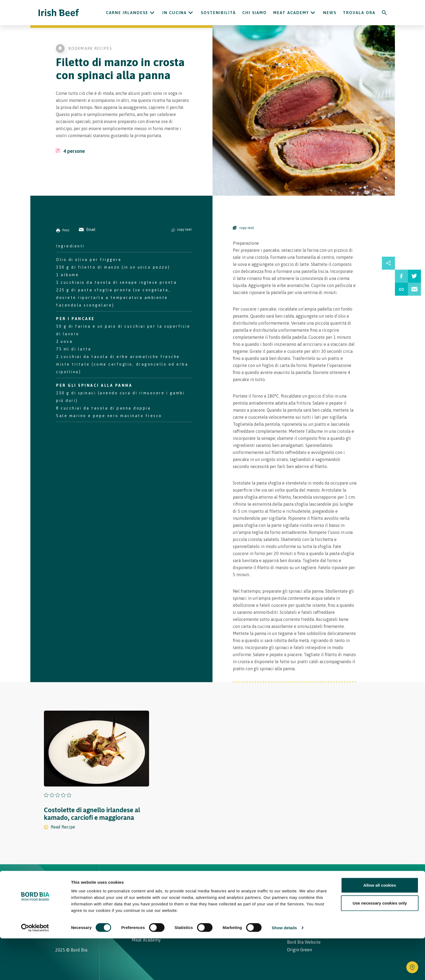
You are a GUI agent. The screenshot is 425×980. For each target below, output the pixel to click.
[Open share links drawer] (388, 263)
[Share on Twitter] (414, 276)
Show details (284, 969)
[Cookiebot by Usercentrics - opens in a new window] (35, 969)
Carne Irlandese (127, 13)
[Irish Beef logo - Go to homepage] (59, 13)
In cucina (175, 13)
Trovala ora (359, 13)
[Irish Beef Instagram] (57, 909)
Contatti (249, 881)
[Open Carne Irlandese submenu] (152, 13)
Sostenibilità (218, 13)
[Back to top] (368, 881)
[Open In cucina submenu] (191, 13)
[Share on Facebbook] (401, 276)
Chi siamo (255, 13)
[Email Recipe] (414, 289)
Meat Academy (291, 13)
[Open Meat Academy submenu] (313, 13)
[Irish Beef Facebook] (65, 909)
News (330, 13)
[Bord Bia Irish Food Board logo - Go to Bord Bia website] (77, 885)
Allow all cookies (380, 927)
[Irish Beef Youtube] (74, 909)
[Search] (384, 13)
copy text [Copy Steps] (243, 228)
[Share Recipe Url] (401, 289)
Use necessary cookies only (380, 945)
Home (139, 881)
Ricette (165, 881)
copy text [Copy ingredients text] (181, 230)
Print (63, 230)
